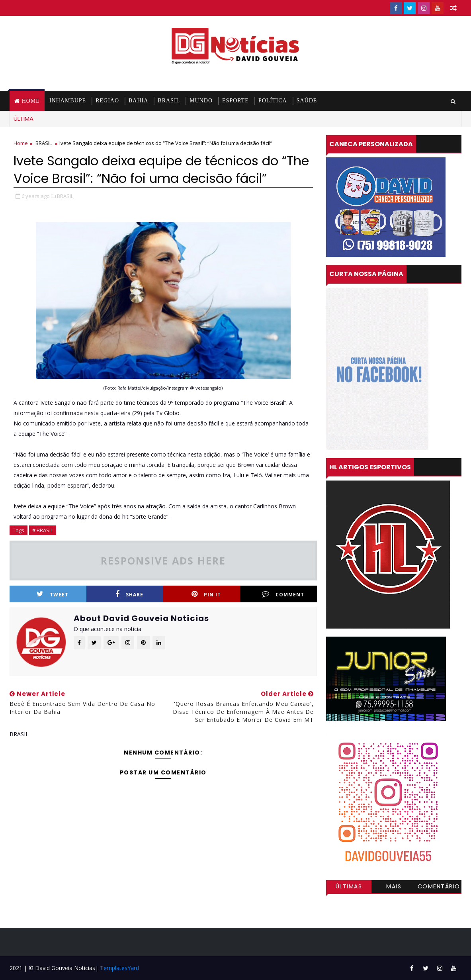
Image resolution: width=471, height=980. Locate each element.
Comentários (439, 888)
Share (129, 594)
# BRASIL (43, 530)
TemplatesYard (119, 968)
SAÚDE (307, 101)
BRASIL (169, 101)
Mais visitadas (394, 888)
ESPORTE (235, 101)
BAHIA (138, 101)
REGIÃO (107, 101)
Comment (283, 594)
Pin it (206, 594)
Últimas (349, 886)
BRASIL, (66, 196)
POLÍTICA (273, 101)
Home (31, 101)
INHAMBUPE (68, 101)
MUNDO (201, 101)
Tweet (53, 594)
